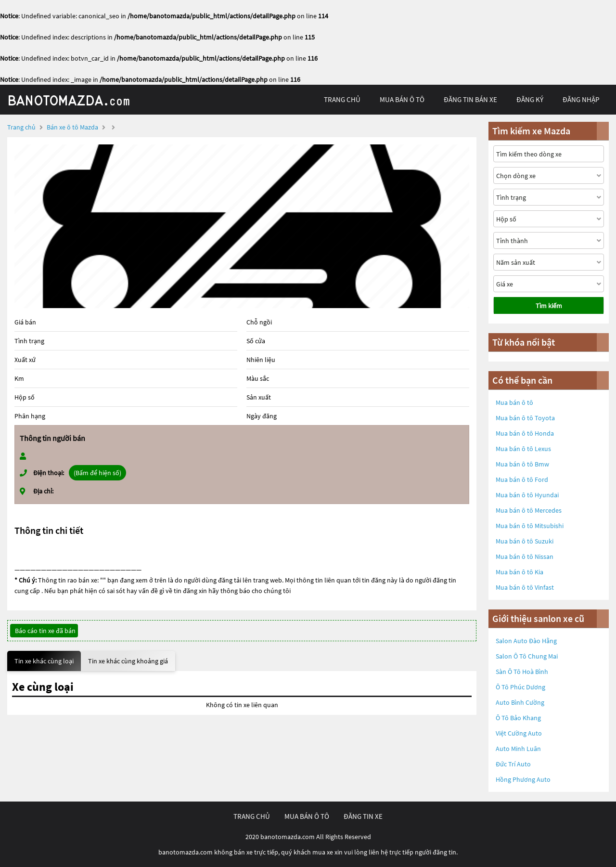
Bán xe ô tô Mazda (72, 127)
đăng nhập (581, 99)
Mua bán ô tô (514, 402)
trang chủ (342, 99)
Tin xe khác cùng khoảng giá (128, 661)
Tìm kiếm (549, 306)
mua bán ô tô (402, 99)
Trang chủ (21, 127)
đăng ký (530, 99)
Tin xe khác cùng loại (44, 661)
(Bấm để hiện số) (97, 473)
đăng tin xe (363, 816)
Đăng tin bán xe (470, 99)
